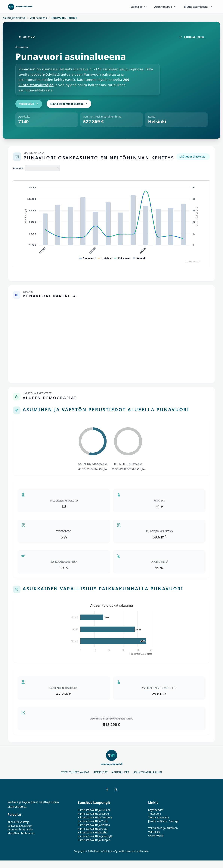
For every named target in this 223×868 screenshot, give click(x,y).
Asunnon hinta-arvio (20, 829)
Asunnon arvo (165, 7)
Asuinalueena (38, 18)
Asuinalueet (121, 772)
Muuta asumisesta (198, 7)
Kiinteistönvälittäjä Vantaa (94, 825)
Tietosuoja (155, 814)
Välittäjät (139, 7)
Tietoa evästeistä (159, 817)
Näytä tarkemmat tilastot (69, 104)
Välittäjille (154, 832)
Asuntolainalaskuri (148, 772)
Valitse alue (29, 104)
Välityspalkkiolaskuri (20, 826)
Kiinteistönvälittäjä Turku (93, 821)
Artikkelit (101, 772)
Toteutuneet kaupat (75, 772)
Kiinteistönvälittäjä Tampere (95, 817)
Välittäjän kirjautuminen (163, 828)
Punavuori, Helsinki (64, 18)
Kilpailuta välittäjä (18, 822)
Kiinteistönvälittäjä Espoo (93, 814)
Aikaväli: (18, 168)
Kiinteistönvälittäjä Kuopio (94, 840)
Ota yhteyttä (156, 835)
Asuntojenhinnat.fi (14, 18)
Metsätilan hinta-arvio (21, 833)
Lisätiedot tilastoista (192, 156)
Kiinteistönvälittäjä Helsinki (94, 810)
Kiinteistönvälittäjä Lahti (93, 832)
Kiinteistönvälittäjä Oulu (93, 829)
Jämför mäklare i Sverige (163, 821)
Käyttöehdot (156, 810)
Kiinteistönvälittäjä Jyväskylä (95, 836)
